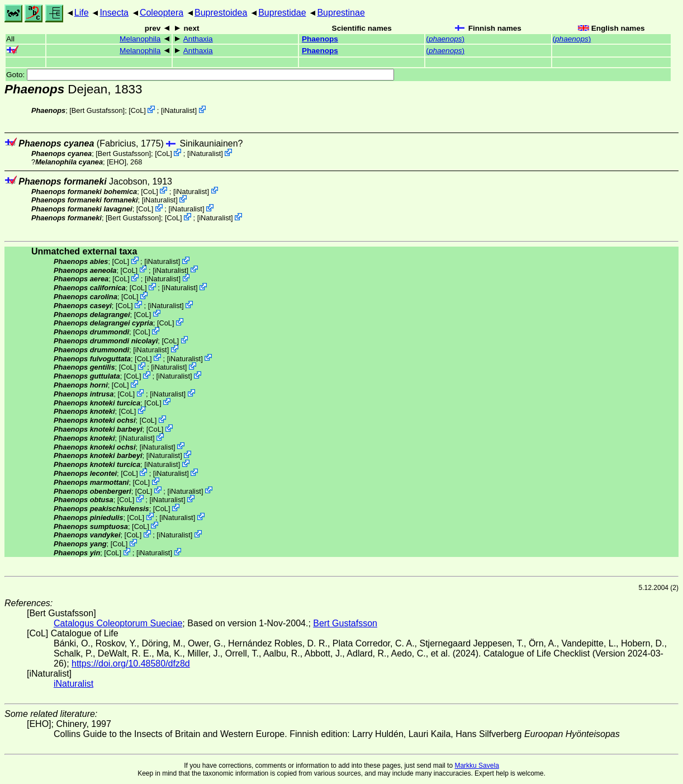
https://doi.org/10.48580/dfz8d (131, 663)
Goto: (200, 75)
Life (82, 13)
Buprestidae (282, 13)
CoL (137, 110)
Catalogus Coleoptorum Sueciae (118, 623)
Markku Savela (476, 766)
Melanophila (140, 39)
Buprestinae (341, 13)
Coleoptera (162, 13)
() (445, 39)
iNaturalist (179, 110)
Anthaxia (198, 39)
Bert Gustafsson (97, 110)
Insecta (114, 13)
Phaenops (320, 39)
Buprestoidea (221, 13)
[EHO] (117, 162)
